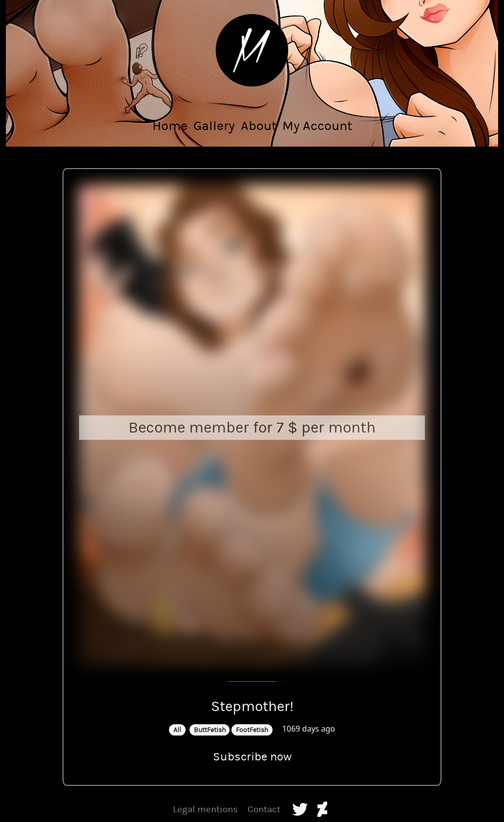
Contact (264, 809)
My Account (317, 126)
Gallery (214, 126)
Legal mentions (205, 809)
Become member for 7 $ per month (252, 427)
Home (170, 126)
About (259, 126)
